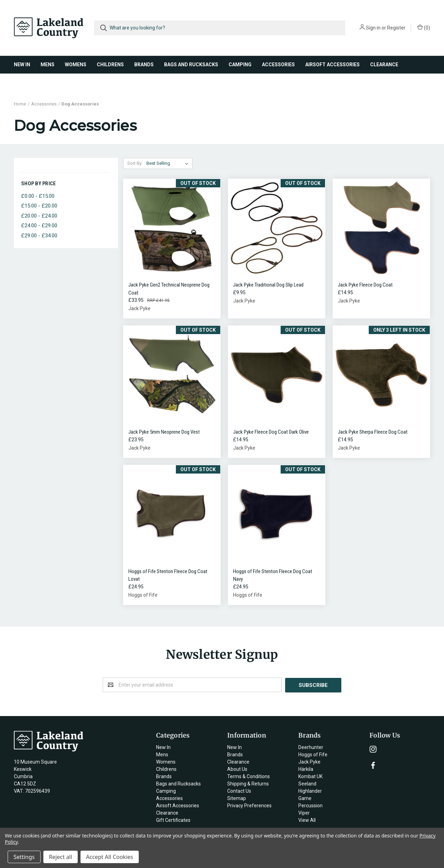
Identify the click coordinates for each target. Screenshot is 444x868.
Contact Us (239, 791)
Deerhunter (311, 747)
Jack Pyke (309, 761)
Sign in (373, 28)
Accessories (278, 65)
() (424, 27)
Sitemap (237, 798)
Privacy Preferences (249, 805)
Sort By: (135, 163)
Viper (304, 812)
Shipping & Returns (248, 783)
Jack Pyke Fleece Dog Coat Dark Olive (271, 432)
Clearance (384, 65)
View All (307, 820)
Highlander (310, 791)
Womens (76, 65)
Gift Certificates (173, 820)
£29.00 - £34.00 (39, 236)
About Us (237, 769)
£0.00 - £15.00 (38, 196)
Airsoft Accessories (332, 65)
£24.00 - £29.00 (39, 225)
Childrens (110, 65)
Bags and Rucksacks (191, 65)
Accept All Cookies (110, 857)
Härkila (306, 769)
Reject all (61, 857)
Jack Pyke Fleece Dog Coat (365, 285)
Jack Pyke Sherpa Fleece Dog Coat (373, 432)
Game (305, 798)
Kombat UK (310, 776)
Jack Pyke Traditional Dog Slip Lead (268, 285)
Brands (144, 65)
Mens (48, 65)
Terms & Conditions (249, 776)
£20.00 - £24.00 (39, 216)
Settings (24, 857)
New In (22, 65)
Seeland (307, 783)
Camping (240, 65)
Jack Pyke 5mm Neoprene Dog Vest (164, 432)
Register (396, 28)
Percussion (310, 805)
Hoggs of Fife (313, 754)
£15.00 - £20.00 (39, 206)
